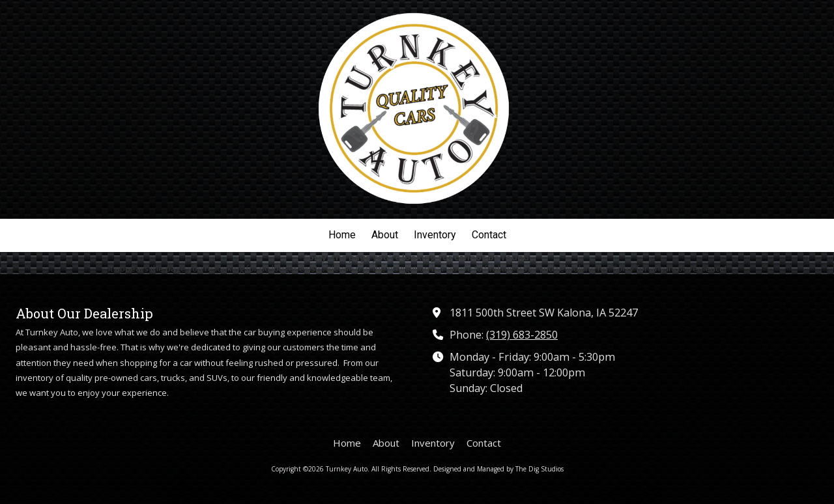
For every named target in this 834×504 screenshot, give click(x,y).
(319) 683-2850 (522, 335)
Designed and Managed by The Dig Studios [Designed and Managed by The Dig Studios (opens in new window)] (498, 469)
